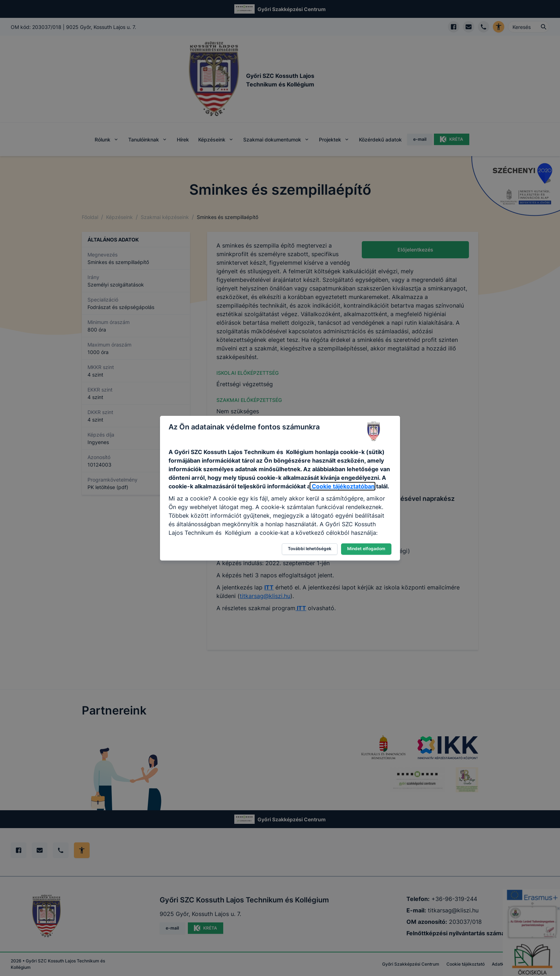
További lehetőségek (310, 549)
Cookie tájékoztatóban (342, 486)
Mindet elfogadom (366, 549)
